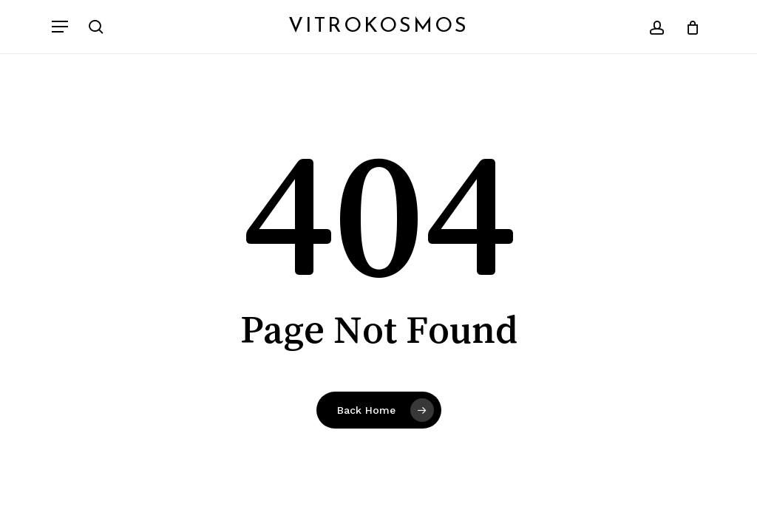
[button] (60, 27)
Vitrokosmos (378, 27)
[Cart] (687, 27)
